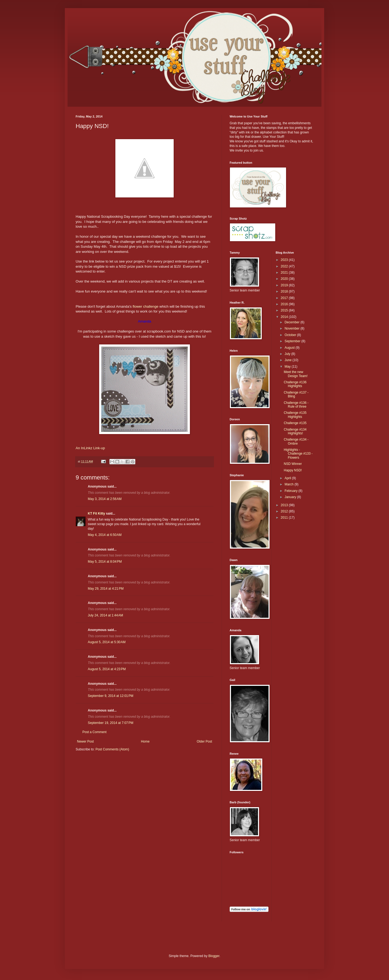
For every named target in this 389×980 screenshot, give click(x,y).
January (291, 497)
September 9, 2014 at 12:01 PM (110, 696)
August (290, 348)
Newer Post (85, 741)
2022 (285, 266)
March (289, 484)
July (288, 354)
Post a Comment (94, 732)
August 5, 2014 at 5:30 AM (107, 642)
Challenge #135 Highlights (295, 415)
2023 (285, 260)
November (292, 328)
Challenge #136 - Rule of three (296, 405)
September (293, 341)
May (288, 367)
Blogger (214, 956)
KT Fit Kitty (96, 514)
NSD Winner (293, 464)
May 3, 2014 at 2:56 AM (105, 499)
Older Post (204, 741)
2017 (285, 298)
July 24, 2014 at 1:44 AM (105, 615)
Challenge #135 (295, 423)
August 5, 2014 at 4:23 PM (107, 669)
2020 (285, 279)
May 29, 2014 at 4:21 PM (106, 589)
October (291, 335)
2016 (285, 304)
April (288, 478)
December (292, 322)
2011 (285, 518)
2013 (285, 505)
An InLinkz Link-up (90, 448)
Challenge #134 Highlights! (295, 431)
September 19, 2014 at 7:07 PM (110, 723)
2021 (285, 273)
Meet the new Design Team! (296, 374)
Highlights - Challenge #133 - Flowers (298, 454)
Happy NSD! (293, 470)
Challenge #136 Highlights (295, 384)
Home (145, 741)
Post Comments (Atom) (112, 749)
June (288, 360)
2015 (285, 310)
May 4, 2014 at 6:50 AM (105, 535)
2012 (285, 511)
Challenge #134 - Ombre (296, 441)
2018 (285, 291)
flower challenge (145, 306)
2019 (285, 285)
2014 (285, 317)
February (291, 491)
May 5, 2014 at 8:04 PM (105, 562)
